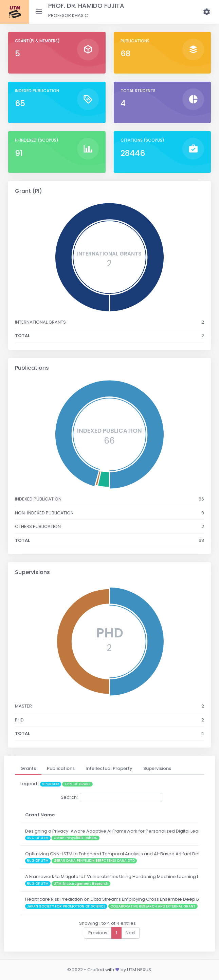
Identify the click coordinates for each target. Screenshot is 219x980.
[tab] (28, 769)
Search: (112, 798)
